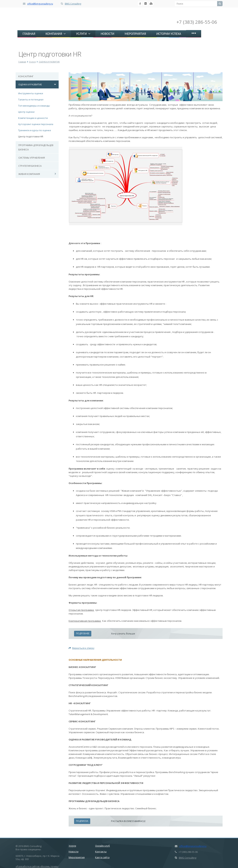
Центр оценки (26, 112)
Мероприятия (77, 857)
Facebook (140, 4)
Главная (22, 62)
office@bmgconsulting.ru (40, 4)
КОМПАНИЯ (56, 34)
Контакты (101, 852)
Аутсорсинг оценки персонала (36, 124)
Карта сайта (102, 857)
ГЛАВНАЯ (29, 34)
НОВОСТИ (108, 34)
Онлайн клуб (102, 846)
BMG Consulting (73, 4)
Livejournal (151, 4)
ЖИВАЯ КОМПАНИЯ (29, 174)
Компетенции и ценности (33, 118)
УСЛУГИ (83, 34)
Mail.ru (146, 4)
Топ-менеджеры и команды (34, 106)
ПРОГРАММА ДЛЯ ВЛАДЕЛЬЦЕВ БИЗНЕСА (36, 147)
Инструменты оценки (31, 93)
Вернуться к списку (82, 648)
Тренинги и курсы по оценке (35, 130)
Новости (74, 852)
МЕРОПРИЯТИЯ (135, 34)
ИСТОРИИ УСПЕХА (169, 34)
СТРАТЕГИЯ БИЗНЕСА (30, 166)
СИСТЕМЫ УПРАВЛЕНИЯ (32, 158)
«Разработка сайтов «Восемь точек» (37, 866)
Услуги (32, 62)
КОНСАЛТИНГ (26, 76)
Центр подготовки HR (31, 136)
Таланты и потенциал (31, 99)
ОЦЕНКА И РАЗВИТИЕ (49, 62)
